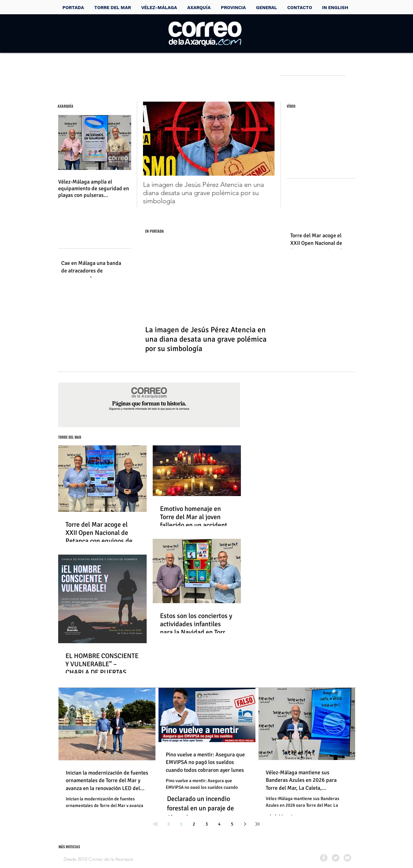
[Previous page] (168, 824)
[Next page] (245, 824)
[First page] (156, 824)
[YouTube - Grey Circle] (347, 858)
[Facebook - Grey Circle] (324, 858)
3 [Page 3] (207, 824)
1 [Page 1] (181, 824)
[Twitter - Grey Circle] (336, 858)
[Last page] (258, 824)
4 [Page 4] (219, 824)
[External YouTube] (321, 147)
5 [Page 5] (232, 824)
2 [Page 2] (194, 824)
